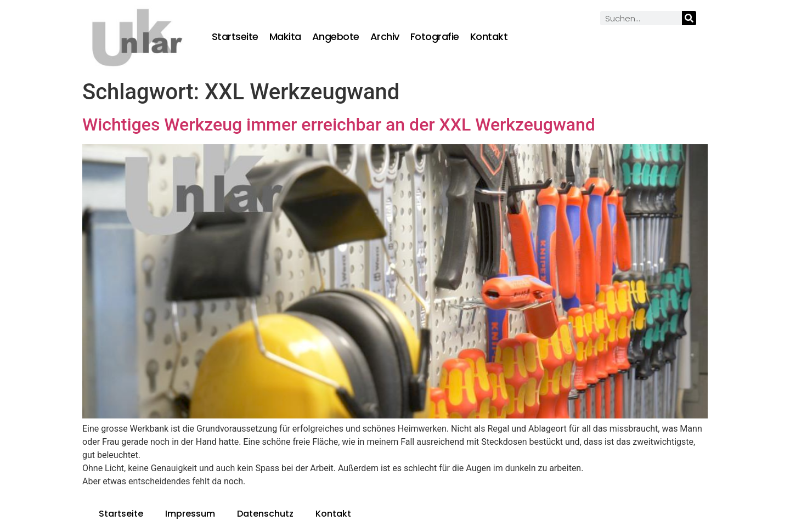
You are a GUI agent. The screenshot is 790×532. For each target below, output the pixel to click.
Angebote (336, 37)
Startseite (235, 37)
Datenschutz (265, 514)
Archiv (385, 37)
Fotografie (435, 37)
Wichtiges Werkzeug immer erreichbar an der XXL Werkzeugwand (339, 124)
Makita (285, 37)
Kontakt (489, 37)
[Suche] (689, 18)
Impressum (190, 514)
